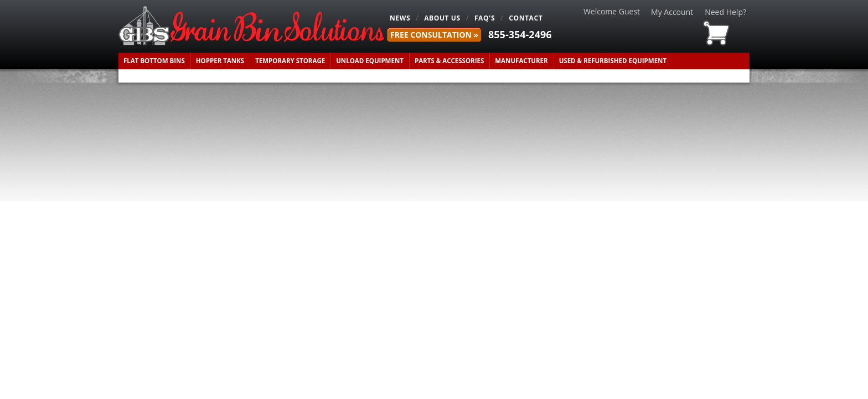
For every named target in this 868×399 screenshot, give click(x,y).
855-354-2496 (520, 34)
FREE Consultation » (434, 35)
